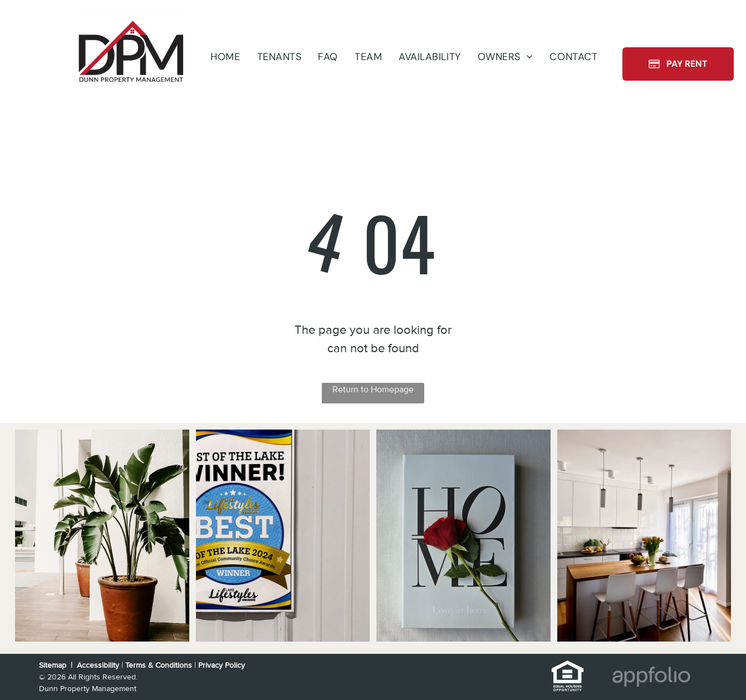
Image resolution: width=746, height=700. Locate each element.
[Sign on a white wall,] (283, 536)
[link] (568, 666)
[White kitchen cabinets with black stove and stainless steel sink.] (463, 536)
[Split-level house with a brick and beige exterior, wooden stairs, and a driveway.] (102, 536)
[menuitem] (225, 56)
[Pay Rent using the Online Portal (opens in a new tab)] (678, 64)
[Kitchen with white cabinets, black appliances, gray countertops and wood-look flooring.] (644, 536)
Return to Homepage (373, 390)
